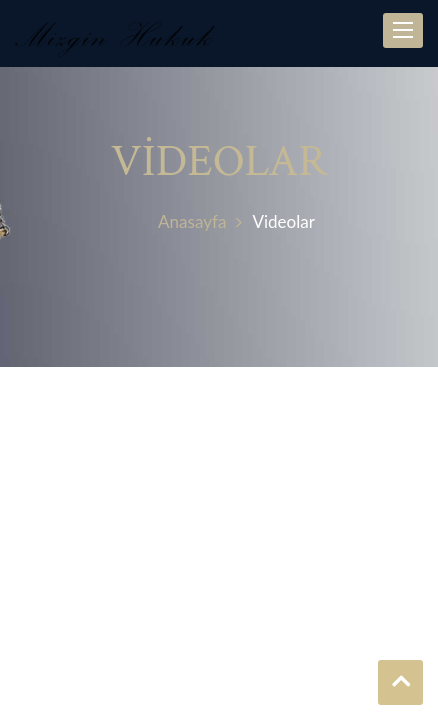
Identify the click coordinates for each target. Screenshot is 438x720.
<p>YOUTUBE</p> (219, 554)
